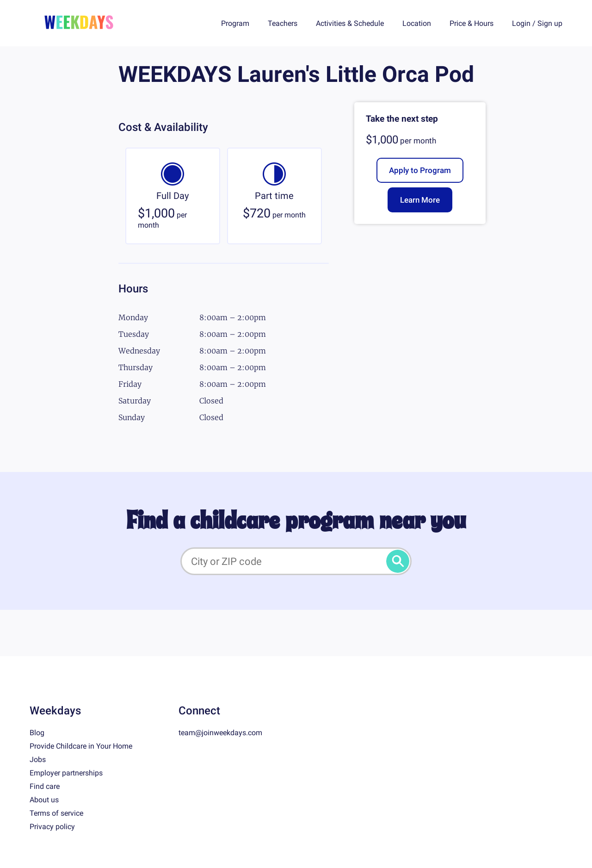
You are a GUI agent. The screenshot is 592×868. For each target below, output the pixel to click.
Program (235, 23)
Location (417, 23)
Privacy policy (52, 827)
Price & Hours (472, 23)
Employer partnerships (66, 773)
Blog (37, 733)
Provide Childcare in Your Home (81, 746)
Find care (45, 786)
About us (44, 800)
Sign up (550, 23)
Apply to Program (420, 170)
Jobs (38, 759)
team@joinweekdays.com (220, 733)
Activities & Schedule (350, 23)
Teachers (283, 23)
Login (521, 23)
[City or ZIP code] (296, 561)
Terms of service (56, 813)
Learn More (420, 200)
